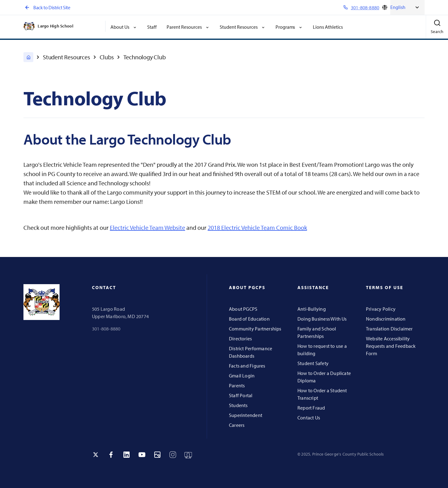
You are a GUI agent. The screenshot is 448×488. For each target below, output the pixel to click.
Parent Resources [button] (188, 27)
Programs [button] (289, 27)
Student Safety (313, 363)
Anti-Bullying (312, 309)
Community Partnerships (255, 329)
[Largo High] (28, 57)
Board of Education (249, 319)
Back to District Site (47, 7)
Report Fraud (311, 408)
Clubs (107, 57)
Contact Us (309, 418)
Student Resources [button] (243, 27)
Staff (152, 27)
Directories (240, 339)
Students (238, 405)
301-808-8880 (106, 329)
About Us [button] (124, 27)
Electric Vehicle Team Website (147, 227)
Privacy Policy (381, 309)
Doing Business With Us (322, 319)
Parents (237, 385)
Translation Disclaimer (389, 329)
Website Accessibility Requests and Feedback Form (391, 346)
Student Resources (66, 57)
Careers (237, 425)
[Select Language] (407, 7)
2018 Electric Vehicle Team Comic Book (257, 227)
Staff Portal (241, 395)
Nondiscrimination (386, 319)
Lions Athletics (328, 27)
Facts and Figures (247, 366)
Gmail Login (242, 376)
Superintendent (246, 415)
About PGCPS (243, 309)
